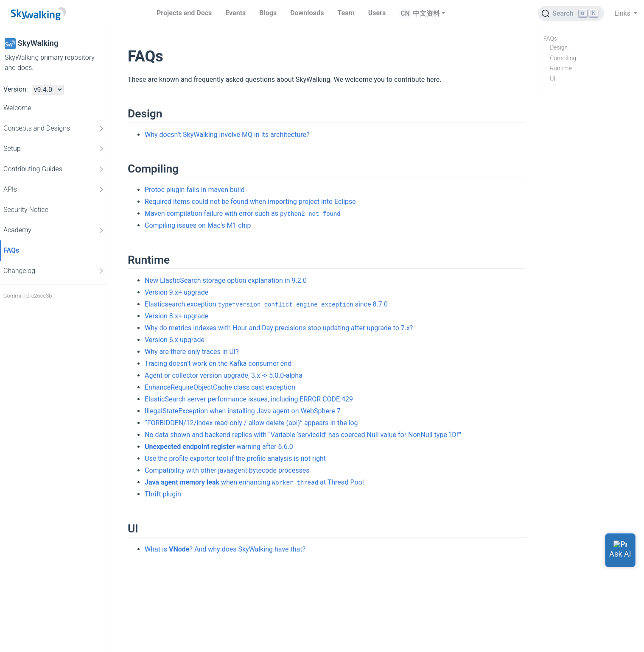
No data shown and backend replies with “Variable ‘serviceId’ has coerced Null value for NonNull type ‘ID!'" (303, 435)
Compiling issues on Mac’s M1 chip (198, 225)
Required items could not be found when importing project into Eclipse (250, 202)
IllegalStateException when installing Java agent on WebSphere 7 (242, 411)
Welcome (17, 108)
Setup (54, 149)
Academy (54, 230)
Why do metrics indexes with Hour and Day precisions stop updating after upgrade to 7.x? (279, 328)
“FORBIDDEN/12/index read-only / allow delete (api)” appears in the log (251, 423)
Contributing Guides (54, 169)
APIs (54, 189)
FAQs (11, 250)
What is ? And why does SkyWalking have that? (225, 549)
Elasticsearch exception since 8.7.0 (266, 304)
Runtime (561, 68)
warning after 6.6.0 (219, 447)
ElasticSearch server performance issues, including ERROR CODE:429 (249, 399)
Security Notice (26, 210)
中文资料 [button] (426, 13)
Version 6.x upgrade (175, 340)
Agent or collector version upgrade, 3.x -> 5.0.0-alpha (224, 375)
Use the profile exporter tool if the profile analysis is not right (235, 458)
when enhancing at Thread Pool (254, 482)
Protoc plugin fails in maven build (195, 190)
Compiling (563, 58)
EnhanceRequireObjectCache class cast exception (220, 387)
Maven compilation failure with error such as (243, 213)
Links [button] (623, 13)
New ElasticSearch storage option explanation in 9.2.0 (226, 280)
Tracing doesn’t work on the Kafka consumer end (218, 364)
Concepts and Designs (54, 128)
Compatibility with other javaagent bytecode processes (227, 470)
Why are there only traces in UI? (192, 352)
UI (553, 79)
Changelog (54, 271)
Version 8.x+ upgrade (176, 316)
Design (559, 47)
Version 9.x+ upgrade (176, 292)
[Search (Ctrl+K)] (571, 14)
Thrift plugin (163, 494)
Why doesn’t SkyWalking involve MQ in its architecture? (227, 135)
